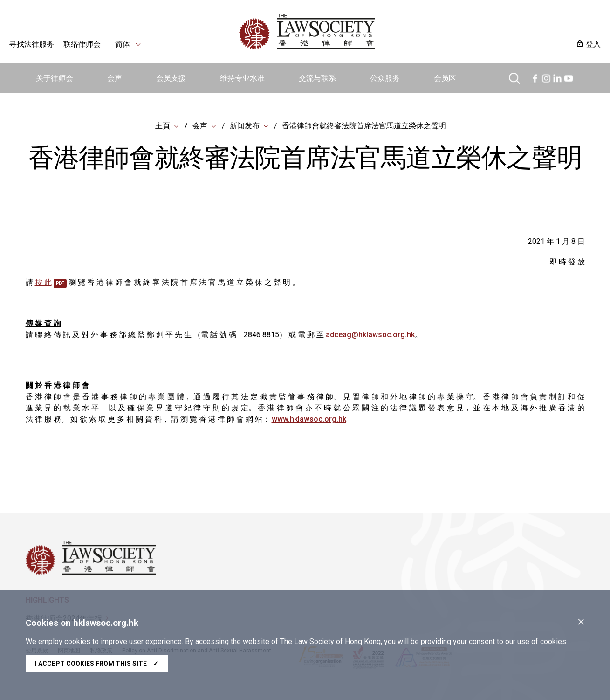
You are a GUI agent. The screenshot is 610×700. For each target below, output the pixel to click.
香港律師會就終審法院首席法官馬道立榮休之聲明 (364, 126)
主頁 (163, 126)
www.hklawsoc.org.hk (309, 419)
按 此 (43, 282)
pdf (60, 283)
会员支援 (171, 78)
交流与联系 (317, 78)
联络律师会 (82, 44)
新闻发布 (245, 126)
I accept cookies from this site (97, 664)
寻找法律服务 (32, 44)
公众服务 (385, 78)
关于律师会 (55, 78)
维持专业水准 (242, 78)
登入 (593, 44)
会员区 (445, 78)
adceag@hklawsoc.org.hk (370, 335)
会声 (115, 78)
